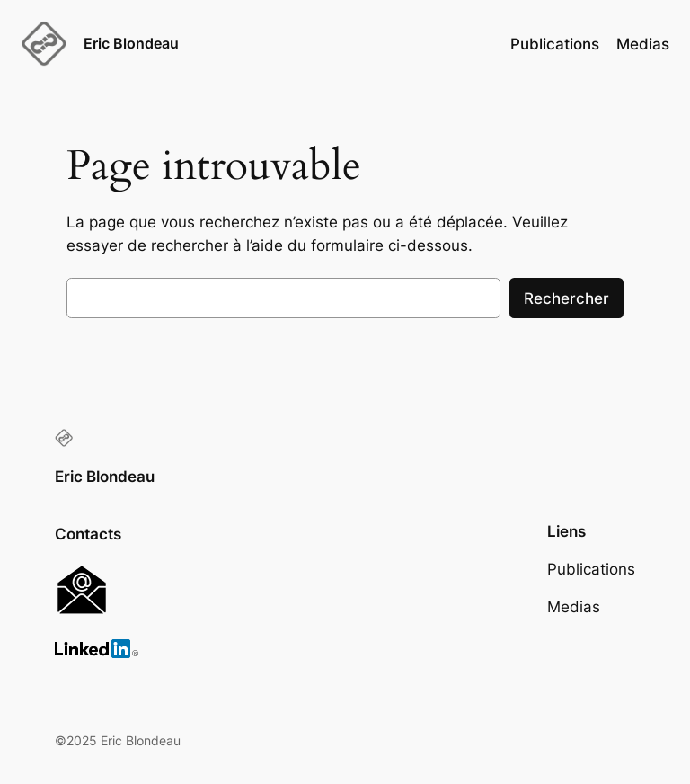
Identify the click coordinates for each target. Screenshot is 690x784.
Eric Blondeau (131, 43)
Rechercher (566, 298)
